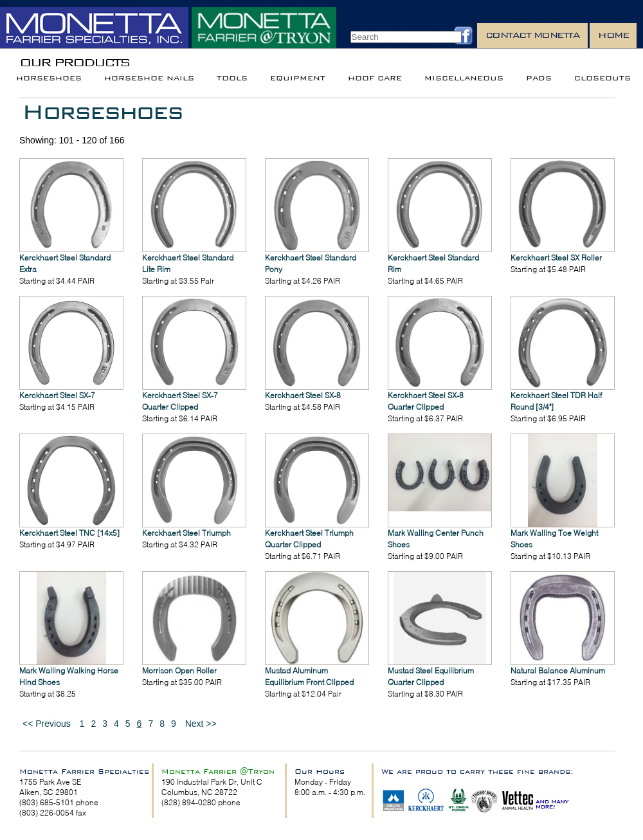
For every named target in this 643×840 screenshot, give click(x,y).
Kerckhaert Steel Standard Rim (433, 263)
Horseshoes (49, 78)
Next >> (201, 724)
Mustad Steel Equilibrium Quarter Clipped (431, 676)
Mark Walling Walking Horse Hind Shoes (69, 676)
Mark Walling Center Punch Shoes (436, 539)
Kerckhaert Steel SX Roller (556, 258)
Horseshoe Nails (149, 78)
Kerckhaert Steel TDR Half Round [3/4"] (556, 401)
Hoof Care (375, 78)
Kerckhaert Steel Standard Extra (65, 263)
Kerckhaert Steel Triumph (186, 533)
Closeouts (602, 78)
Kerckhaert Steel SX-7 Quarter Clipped (180, 401)
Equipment (298, 78)
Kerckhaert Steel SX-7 (57, 395)
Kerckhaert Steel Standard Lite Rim (188, 263)
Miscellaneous (464, 78)
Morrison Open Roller (179, 671)
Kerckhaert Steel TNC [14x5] (69, 533)
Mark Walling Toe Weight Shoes (554, 539)
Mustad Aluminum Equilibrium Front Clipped (309, 676)
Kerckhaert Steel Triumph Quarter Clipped (309, 539)
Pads (539, 78)
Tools (232, 78)
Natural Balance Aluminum (558, 671)
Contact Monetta (533, 35)
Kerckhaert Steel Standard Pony (311, 263)
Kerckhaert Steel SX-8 (303, 395)
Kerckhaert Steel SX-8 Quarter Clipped (426, 401)
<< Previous (47, 724)
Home (613, 35)
